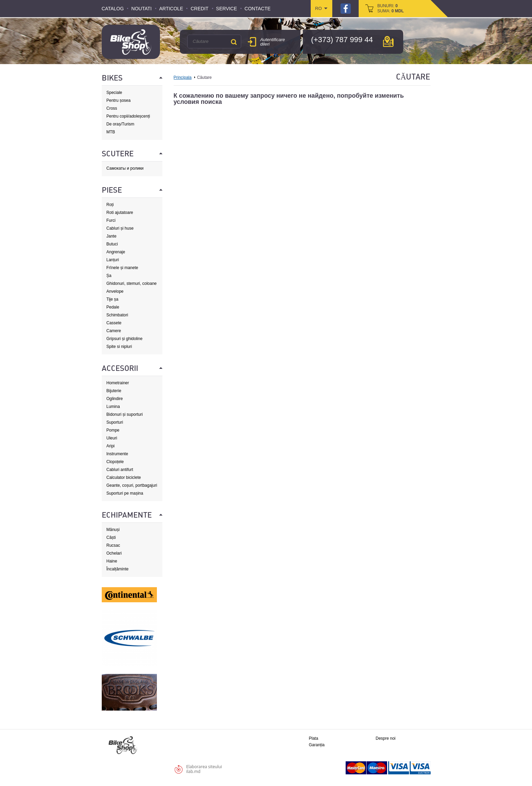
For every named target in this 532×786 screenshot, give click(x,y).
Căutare (234, 42)
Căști (111, 537)
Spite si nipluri (119, 347)
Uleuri (112, 438)
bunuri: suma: (391, 8)
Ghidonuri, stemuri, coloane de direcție (132, 284)
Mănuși (113, 530)
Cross (112, 108)
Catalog (113, 9)
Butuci (112, 244)
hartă (388, 41)
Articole (171, 9)
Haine (112, 561)
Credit (199, 9)
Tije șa (113, 299)
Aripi (111, 446)
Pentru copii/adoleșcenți (128, 116)
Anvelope (115, 291)
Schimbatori (117, 315)
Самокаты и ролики (125, 168)
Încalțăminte (118, 569)
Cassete (114, 323)
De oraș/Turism (121, 124)
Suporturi (115, 422)
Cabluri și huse (120, 228)
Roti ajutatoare (120, 213)
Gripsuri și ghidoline (125, 339)
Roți (110, 205)
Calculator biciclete (124, 477)
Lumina (113, 407)
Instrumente (117, 454)
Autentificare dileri (273, 42)
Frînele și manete (122, 268)
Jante (112, 236)
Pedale (113, 307)
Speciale (114, 93)
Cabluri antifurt (120, 470)
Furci (111, 220)
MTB (111, 132)
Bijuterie (114, 391)
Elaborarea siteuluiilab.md (204, 769)
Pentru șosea (119, 100)
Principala (183, 77)
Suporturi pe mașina (125, 493)
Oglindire (115, 399)
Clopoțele (115, 462)
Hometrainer (118, 383)
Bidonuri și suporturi (125, 414)
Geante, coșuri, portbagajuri (132, 485)
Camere (114, 331)
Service (227, 9)
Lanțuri (113, 260)
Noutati (141, 9)
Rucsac (113, 545)
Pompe (113, 430)
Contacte (258, 9)
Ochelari (114, 553)
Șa (109, 276)
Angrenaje (116, 252)
